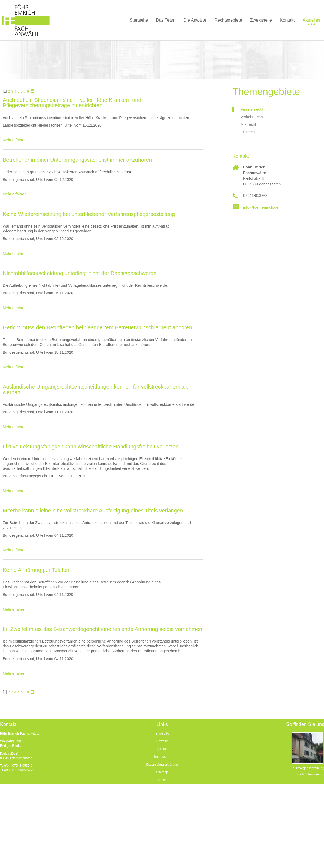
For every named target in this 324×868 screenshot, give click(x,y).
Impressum (162, 757)
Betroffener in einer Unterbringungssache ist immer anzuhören (77, 160)
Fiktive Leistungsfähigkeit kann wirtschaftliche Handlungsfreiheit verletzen (91, 447)
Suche (162, 780)
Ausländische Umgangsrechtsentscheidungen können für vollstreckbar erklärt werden (95, 389)
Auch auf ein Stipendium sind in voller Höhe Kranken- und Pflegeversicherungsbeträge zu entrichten (72, 103)
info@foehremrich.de (261, 207)
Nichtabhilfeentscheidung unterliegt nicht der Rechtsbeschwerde (80, 273)
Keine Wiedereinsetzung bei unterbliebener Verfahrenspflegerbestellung (89, 214)
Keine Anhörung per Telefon (36, 570)
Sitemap (162, 772)
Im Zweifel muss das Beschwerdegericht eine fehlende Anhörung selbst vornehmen (102, 629)
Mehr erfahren (15, 140)
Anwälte (162, 741)
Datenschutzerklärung (162, 765)
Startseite (162, 734)
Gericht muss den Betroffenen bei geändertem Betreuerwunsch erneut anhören (97, 327)
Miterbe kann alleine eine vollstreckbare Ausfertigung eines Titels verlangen (93, 511)
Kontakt (162, 749)
